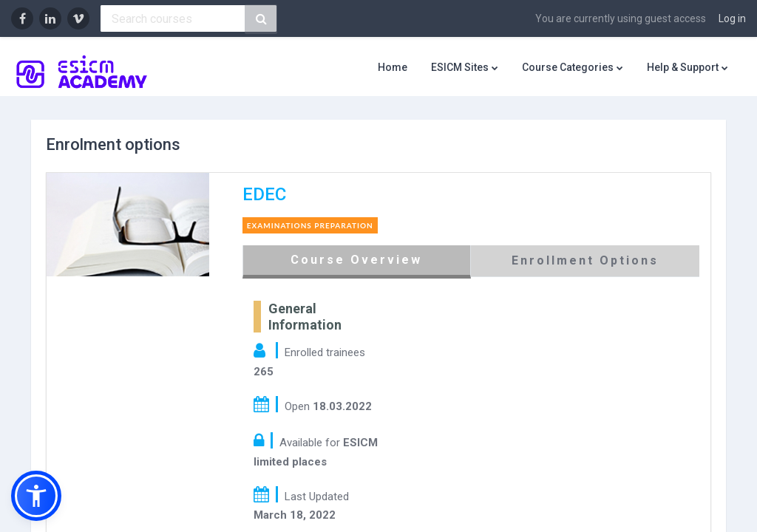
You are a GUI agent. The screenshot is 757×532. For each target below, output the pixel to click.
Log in (732, 18)
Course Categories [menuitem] (568, 67)
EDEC (275, 194)
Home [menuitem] (393, 67)
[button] (36, 496)
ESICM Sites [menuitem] (460, 67)
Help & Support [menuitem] (683, 67)
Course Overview (362, 260)
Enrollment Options (580, 260)
